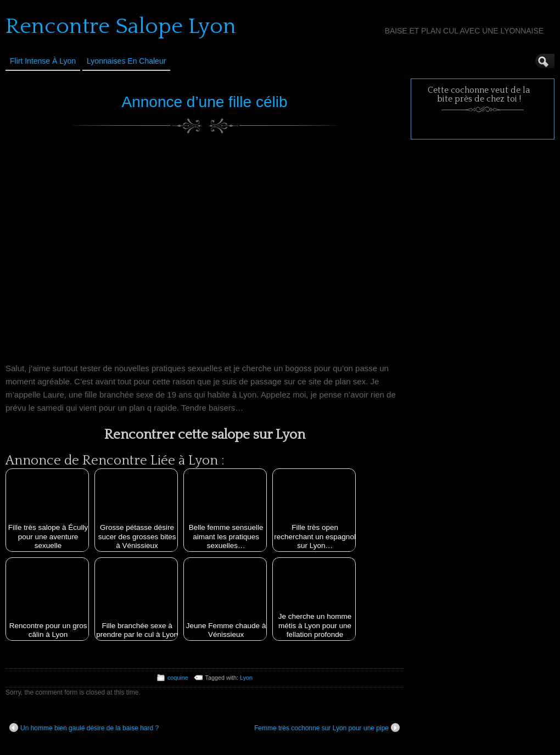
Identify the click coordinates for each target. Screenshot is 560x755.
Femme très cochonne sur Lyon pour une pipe (327, 728)
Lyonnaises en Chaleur (126, 61)
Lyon (246, 678)
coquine (178, 678)
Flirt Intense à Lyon (43, 61)
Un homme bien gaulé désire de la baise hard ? (84, 728)
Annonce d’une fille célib (205, 102)
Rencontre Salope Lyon (121, 26)
